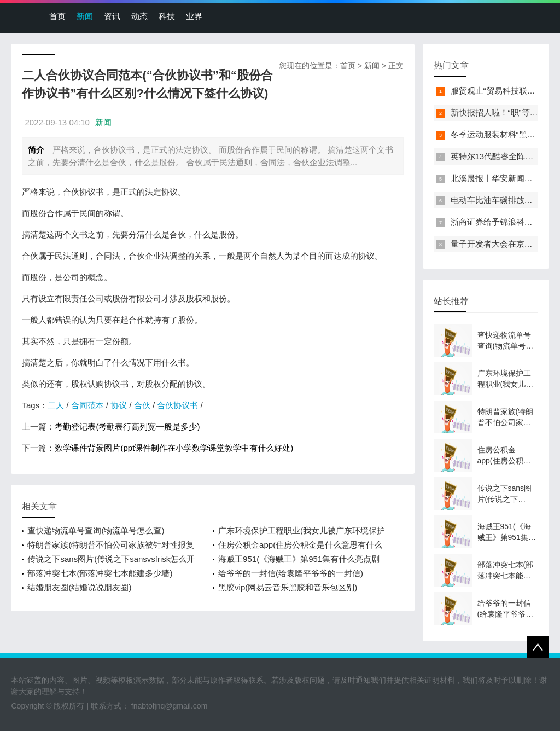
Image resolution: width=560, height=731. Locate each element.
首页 (57, 16)
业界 (194, 16)
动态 (139, 16)
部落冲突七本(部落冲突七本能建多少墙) (100, 573)
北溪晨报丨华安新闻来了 (496, 178)
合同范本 (87, 405)
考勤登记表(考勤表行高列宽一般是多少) (127, 427)
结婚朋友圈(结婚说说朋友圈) (79, 587)
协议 (119, 405)
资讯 (112, 16)
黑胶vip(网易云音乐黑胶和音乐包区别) (288, 587)
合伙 (142, 405)
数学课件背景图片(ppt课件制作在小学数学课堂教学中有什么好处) (174, 448)
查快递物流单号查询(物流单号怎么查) (96, 530)
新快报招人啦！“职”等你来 (498, 112)
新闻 (85, 16)
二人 (56, 405)
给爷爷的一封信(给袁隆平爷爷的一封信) (291, 573)
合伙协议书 (177, 405)
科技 (167, 16)
